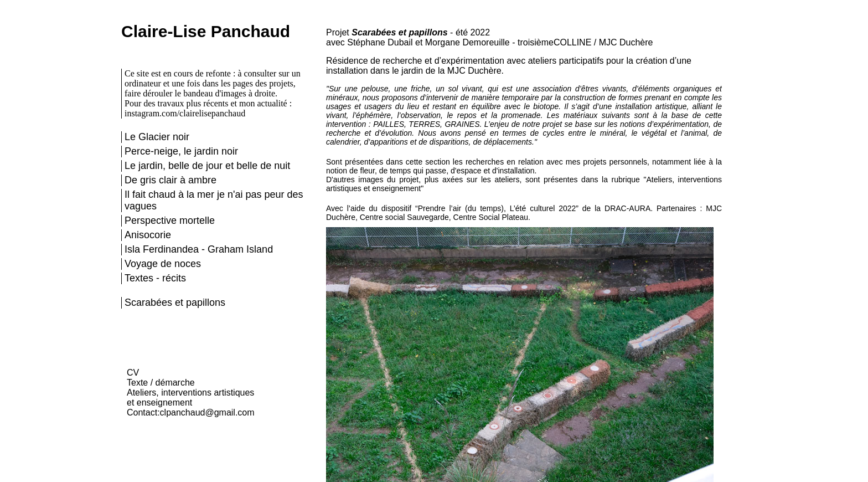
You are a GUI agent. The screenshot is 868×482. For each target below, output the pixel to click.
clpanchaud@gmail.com (207, 412)
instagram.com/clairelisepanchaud (185, 113)
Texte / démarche (161, 383)
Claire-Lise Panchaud (206, 31)
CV (133, 373)
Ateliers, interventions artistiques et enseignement (190, 398)
